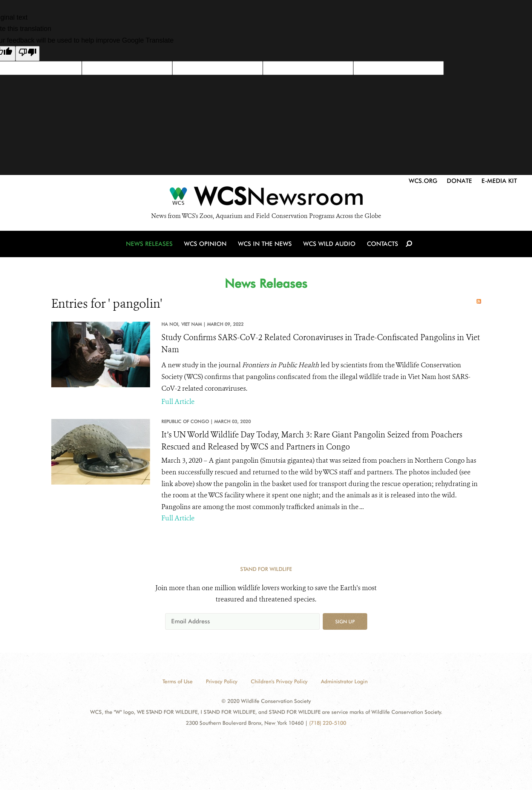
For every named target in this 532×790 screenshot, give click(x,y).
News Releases (149, 244)
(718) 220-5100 (328, 723)
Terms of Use (178, 681)
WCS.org (423, 181)
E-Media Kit (499, 181)
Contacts (383, 244)
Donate (459, 181)
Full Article (178, 402)
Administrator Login (344, 681)
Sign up (345, 621)
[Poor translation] (28, 54)
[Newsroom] (266, 198)
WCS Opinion (205, 244)
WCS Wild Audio (329, 244)
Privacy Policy (222, 681)
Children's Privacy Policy (279, 681)
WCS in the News (265, 244)
